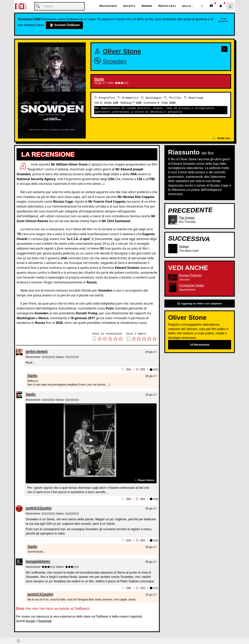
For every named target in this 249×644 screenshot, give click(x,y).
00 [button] (143, 370)
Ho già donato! (223, 20)
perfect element (37, 352)
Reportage (194, 98)
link (46, 239)
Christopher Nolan (192, 286)
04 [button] (129, 370)
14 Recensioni (199, 345)
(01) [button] (154, 370)
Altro (186, 6)
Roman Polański (190, 276)
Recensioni (108, 6)
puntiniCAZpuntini (39, 508)
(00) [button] (154, 499)
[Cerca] (60, 7)
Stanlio (99, 80)
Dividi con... (222, 138)
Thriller (173, 98)
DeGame (147, 6)
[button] (202, 6)
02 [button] (129, 540)
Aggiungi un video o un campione (200, 304)
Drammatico (128, 98)
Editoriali (167, 6)
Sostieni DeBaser (64, 25)
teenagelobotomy (38, 561)
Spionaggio (151, 98)
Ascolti (129, 6)
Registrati (45, 620)
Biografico (105, 98)
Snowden (115, 61)
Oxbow (184, 247)
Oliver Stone (122, 51)
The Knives (187, 218)
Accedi (30, 620)
